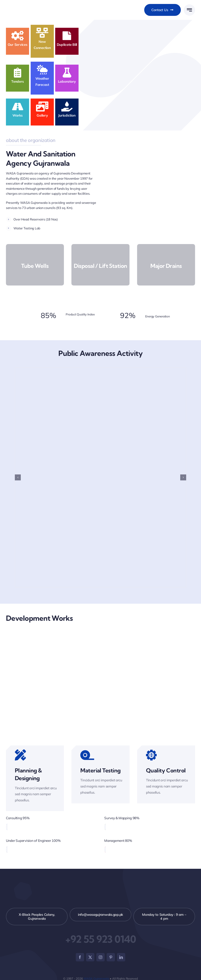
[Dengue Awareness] (100, 370)
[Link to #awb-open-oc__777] (189, 10)
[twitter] (90, 957)
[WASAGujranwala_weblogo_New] (36, 5)
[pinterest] (111, 957)
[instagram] (100, 957)
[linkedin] (121, 957)
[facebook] (80, 957)
